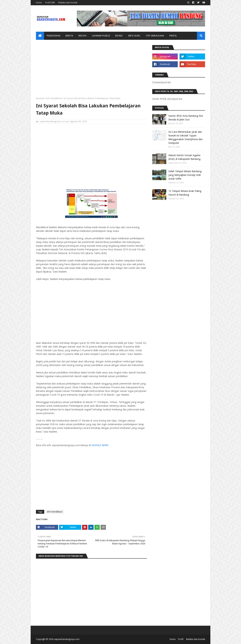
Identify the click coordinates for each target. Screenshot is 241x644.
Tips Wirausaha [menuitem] (155, 36)
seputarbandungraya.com (53, 121)
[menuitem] (40, 36)
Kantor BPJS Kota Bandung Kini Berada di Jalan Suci (186, 118)
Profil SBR (50, 3)
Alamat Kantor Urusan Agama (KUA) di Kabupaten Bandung (184, 157)
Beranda (40, 98)
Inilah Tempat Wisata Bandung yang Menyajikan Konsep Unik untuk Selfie (185, 175)
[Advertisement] (91, 70)
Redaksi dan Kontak (68, 3)
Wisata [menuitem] (83, 36)
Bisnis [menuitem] (119, 36)
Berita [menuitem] (69, 36)
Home (39, 3)
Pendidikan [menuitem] (53, 36)
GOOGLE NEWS (100, 445)
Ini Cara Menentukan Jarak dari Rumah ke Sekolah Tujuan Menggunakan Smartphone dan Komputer (186, 137)
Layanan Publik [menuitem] (101, 36)
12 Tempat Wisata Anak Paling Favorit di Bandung (185, 193)
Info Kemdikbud (54, 98)
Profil (181, 639)
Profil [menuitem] (173, 36)
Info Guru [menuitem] (134, 36)
